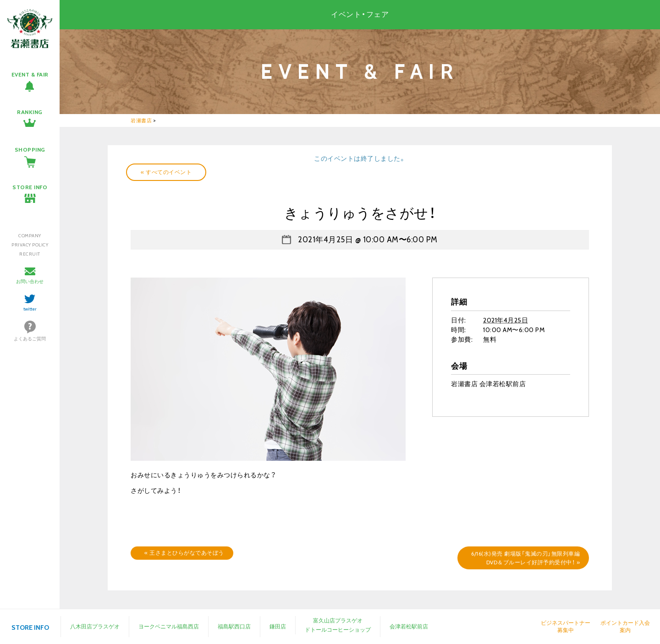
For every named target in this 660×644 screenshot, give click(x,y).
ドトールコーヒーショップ (338, 630)
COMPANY (30, 236)
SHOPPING (30, 150)
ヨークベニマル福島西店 (169, 626)
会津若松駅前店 (409, 626)
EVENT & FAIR (30, 74)
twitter (30, 309)
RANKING (30, 112)
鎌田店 (278, 626)
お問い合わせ (30, 281)
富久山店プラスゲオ (338, 620)
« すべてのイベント (166, 172)
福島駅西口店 (234, 626)
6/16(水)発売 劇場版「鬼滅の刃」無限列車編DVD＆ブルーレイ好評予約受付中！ (525, 558)
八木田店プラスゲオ (95, 626)
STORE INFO (30, 187)
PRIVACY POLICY (30, 245)
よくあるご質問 (30, 339)
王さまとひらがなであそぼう (184, 553)
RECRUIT (30, 254)
